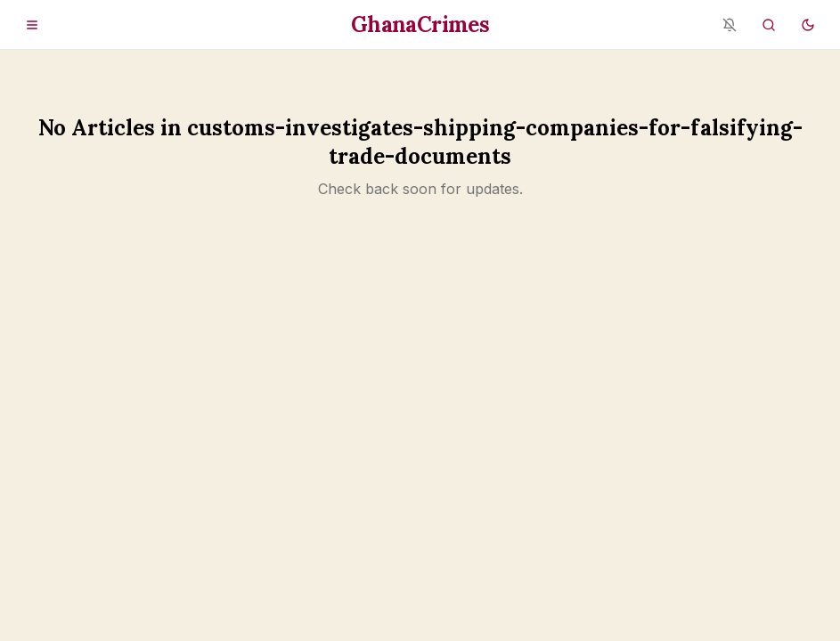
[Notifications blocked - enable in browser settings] (730, 25)
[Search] (769, 25)
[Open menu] (32, 25)
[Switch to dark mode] (808, 25)
